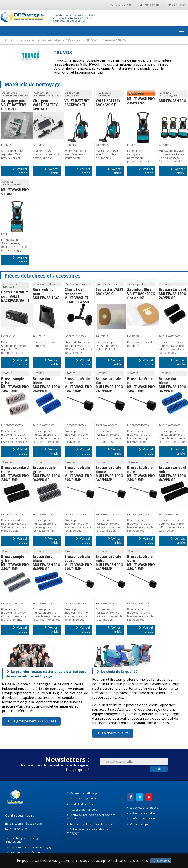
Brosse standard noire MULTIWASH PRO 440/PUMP (173, 474)
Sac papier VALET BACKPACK (110, 292)
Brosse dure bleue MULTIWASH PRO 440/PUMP (47, 563)
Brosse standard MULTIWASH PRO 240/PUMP (173, 294)
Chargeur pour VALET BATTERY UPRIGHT (45, 105)
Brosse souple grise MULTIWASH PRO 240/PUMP (15, 385)
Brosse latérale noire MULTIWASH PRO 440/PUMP (109, 563)
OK (159, 769)
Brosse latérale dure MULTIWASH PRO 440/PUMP (141, 563)
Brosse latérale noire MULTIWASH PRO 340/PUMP (78, 474)
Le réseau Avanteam (141, 818)
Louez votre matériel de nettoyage (30, 847)
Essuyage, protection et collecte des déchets (91, 817)
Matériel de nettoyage (82, 793)
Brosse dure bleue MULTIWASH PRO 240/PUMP (47, 385)
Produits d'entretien (81, 804)
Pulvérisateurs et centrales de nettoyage (87, 831)
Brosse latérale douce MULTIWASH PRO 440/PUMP (78, 563)
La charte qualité (113, 733)
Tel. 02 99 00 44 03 (16, 829)
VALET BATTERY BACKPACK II (77, 103)
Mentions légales (139, 824)
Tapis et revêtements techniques (90, 824)
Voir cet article (20, 171)
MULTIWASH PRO (173, 101)
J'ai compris (161, 861)
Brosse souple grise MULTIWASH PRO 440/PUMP (15, 563)
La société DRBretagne (143, 808)
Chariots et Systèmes (82, 798)
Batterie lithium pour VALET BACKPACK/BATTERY (18, 296)
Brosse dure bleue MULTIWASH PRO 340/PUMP (173, 385)
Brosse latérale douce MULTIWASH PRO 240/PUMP (141, 385)
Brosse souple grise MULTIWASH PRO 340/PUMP (47, 474)
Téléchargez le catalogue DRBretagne (24, 840)
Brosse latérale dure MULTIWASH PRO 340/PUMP (141, 474)
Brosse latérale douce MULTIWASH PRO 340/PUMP (109, 474)
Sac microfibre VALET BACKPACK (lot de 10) (141, 294)
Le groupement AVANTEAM (32, 721)
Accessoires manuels (82, 809)
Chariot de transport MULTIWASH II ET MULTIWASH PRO (77, 298)
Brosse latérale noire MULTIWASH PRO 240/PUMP (78, 385)
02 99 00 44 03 (122, 5)
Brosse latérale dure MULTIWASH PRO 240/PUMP (109, 385)
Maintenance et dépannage (26, 852)
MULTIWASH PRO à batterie (141, 101)
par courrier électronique (23, 824)
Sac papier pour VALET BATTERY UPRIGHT (14, 105)
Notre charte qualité (141, 813)
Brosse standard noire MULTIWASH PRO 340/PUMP (15, 474)
